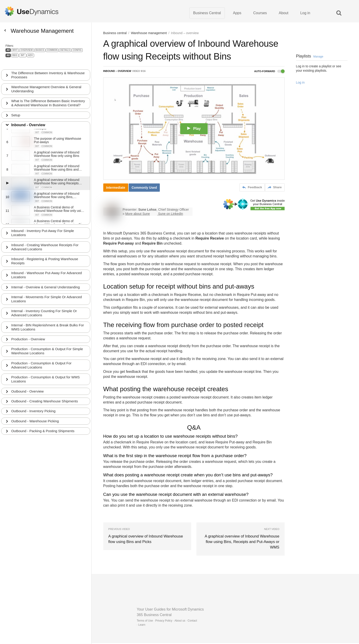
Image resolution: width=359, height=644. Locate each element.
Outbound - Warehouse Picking (35, 420)
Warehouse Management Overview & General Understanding (47, 81)
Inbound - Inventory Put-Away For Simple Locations (43, 230)
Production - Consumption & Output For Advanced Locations (42, 364)
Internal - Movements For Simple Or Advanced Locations (47, 297)
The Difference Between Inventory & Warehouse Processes (39, 67)
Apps (237, 14)
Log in (305, 14)
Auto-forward (269, 73)
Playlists (310, 57)
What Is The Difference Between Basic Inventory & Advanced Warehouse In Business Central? (47, 98)
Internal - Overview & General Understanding (46, 285)
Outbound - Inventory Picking (34, 410)
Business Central (207, 14)
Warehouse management (149, 34)
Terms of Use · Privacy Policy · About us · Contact (167, 622)
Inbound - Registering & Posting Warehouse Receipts (45, 258)
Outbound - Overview (28, 390)
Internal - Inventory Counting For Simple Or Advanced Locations (45, 311)
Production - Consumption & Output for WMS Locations (46, 378)
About (284, 14)
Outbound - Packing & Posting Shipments (43, 430)
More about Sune (137, 215)
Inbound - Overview (29, 122)
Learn (142, 626)
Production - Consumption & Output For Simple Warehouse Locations (48, 350)
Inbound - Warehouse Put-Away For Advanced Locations (47, 273)
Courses (260, 14)
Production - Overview (29, 337)
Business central (115, 34)
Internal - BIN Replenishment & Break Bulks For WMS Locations (48, 325)
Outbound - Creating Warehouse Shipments (45, 400)
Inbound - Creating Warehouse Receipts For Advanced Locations (45, 244)
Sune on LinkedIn (170, 215)
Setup (16, 112)
